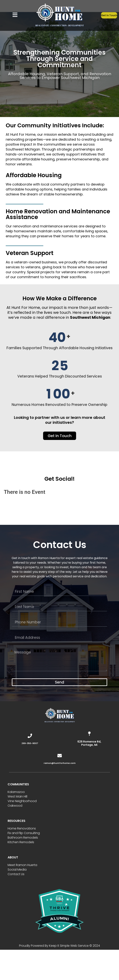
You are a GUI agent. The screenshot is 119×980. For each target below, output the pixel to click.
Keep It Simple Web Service (69, 946)
